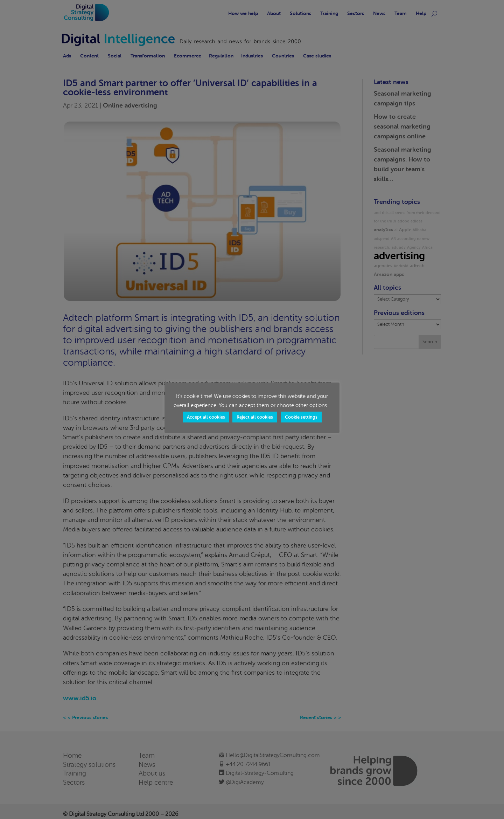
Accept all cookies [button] (206, 417)
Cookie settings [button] (301, 417)
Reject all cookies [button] (255, 417)
